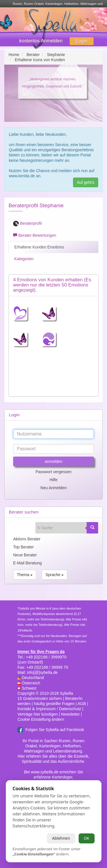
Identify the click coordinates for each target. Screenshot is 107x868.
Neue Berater (25, 555)
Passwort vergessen (53, 472)
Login (82, 41)
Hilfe (53, 480)
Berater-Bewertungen (35, 235)
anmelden (54, 461)
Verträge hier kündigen (38, 714)
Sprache (54, 575)
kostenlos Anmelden (41, 41)
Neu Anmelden (54, 488)
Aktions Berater (27, 539)
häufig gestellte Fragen (54, 704)
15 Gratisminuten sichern (40, 698)
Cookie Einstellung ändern (41, 719)
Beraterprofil (27, 224)
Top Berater (23, 547)
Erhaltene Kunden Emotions (39, 247)
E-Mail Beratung (27, 563)
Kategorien (23, 259)
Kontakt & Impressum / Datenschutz (49, 709)
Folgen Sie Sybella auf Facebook (55, 730)
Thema (25, 575)
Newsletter (70, 714)
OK (86, 838)
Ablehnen (61, 838)
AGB (82, 704)
